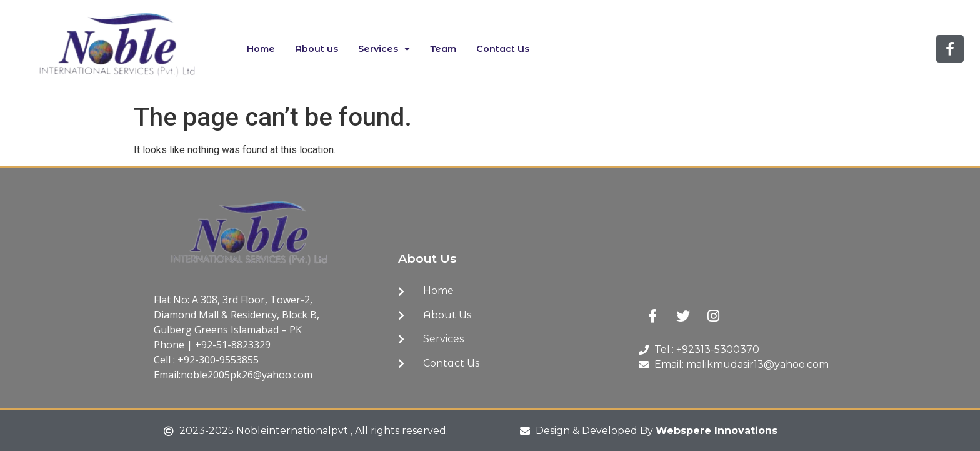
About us (317, 49)
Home (261, 49)
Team (443, 49)
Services (384, 49)
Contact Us (503, 49)
